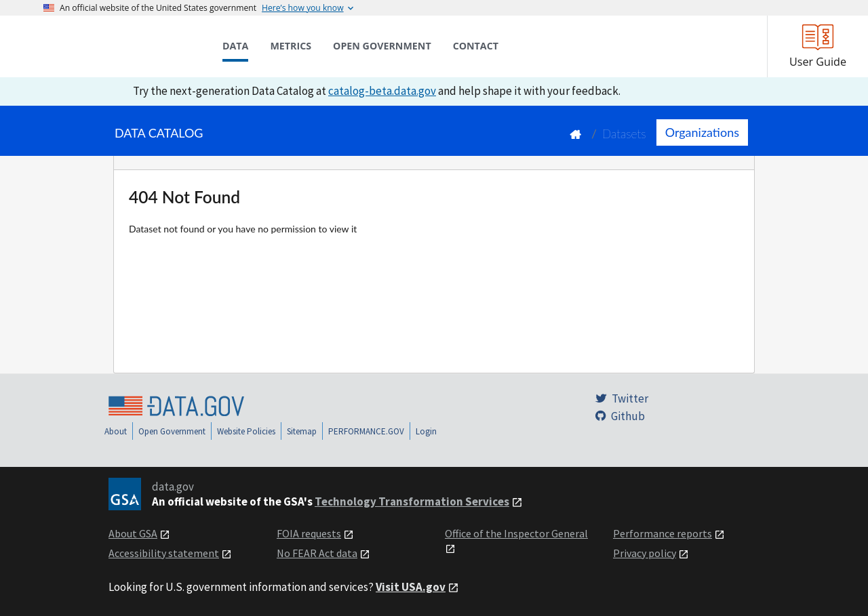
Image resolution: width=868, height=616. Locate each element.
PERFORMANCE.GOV (366, 431)
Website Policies (246, 431)
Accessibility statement (164, 553)
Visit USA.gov (411, 587)
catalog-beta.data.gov (382, 91)
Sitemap (302, 431)
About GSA (133, 533)
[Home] (111, 46)
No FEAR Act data (317, 553)
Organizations (702, 132)
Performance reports (663, 533)
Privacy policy (645, 553)
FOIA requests (309, 533)
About (116, 431)
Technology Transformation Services (412, 501)
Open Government (172, 431)
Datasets (624, 134)
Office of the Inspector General (516, 533)
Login (426, 431)
